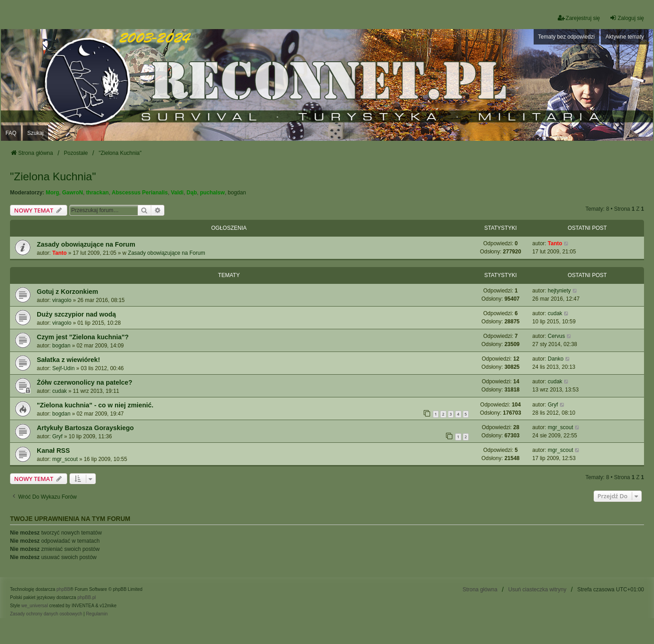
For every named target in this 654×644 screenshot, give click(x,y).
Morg (52, 193)
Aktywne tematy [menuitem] (625, 37)
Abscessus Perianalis (140, 193)
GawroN (73, 193)
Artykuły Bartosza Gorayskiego (85, 428)
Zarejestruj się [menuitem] (579, 18)
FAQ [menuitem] (11, 133)
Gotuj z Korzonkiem (67, 292)
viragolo (62, 300)
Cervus (556, 336)
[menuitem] (46, 614)
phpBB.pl (87, 597)
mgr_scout (560, 427)
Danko (556, 359)
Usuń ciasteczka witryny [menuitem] (537, 590)
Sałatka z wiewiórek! (68, 360)
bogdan (237, 193)
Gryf (553, 405)
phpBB (63, 589)
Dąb (192, 193)
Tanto (59, 253)
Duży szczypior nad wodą (76, 314)
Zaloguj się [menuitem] (627, 18)
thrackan (97, 193)
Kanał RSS (53, 451)
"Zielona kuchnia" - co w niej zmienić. (95, 405)
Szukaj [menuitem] (35, 133)
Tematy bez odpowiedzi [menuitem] (567, 37)
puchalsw (212, 193)
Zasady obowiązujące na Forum (86, 244)
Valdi (177, 193)
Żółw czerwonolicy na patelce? (84, 382)
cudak (555, 313)
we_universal (35, 606)
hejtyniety (559, 291)
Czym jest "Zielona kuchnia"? (83, 337)
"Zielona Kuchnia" (53, 176)
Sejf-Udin (63, 368)
